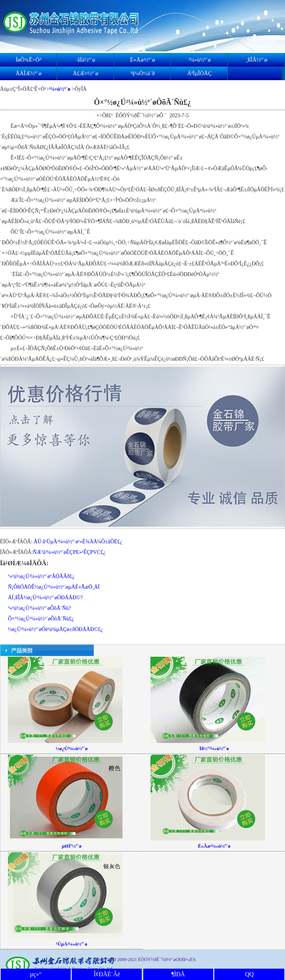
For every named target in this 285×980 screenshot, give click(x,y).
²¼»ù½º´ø (199, 60)
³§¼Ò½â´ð (142, 73)
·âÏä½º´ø (85, 60)
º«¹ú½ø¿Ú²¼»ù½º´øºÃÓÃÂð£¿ (41, 576)
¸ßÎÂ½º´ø (256, 60)
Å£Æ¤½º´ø (85, 73)
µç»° (36, 974)
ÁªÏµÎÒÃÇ (199, 73)
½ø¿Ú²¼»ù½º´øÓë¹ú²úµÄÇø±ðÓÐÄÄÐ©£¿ (55, 629)
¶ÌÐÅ (178, 974)
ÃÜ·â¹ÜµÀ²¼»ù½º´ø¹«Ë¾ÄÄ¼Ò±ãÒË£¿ (78, 542)
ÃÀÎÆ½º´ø (28, 73)
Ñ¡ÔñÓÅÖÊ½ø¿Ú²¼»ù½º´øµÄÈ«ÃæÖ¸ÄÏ (54, 587)
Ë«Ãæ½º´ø (142, 60)
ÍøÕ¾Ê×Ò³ (29, 60)
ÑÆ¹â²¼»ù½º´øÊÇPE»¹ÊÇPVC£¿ (69, 552)
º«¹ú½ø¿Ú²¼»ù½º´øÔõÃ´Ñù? (39, 608)
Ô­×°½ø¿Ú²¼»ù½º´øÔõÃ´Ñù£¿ (41, 619)
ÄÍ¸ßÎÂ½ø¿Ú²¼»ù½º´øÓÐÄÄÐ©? (45, 598)
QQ (249, 974)
